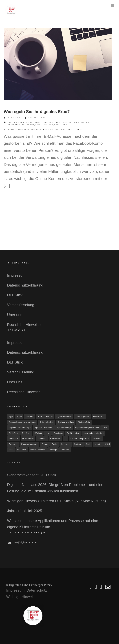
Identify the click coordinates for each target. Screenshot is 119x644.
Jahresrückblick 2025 (25, 511)
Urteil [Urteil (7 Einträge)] (107, 444)
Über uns (15, 315)
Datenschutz (37, 590)
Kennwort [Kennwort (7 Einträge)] (42, 439)
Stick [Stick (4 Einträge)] (88, 444)
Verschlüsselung (21, 305)
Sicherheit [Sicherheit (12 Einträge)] (66, 444)
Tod (51, 125)
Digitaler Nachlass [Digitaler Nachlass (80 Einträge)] (66, 422)
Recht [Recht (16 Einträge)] (55, 444)
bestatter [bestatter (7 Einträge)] (30, 416)
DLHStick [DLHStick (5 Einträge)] (26, 433)
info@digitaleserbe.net (26, 542)
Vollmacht (61, 125)
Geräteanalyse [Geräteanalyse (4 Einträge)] (73, 433)
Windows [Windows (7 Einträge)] (65, 450)
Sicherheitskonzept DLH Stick (32, 475)
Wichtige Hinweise (21, 597)
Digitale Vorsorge (18, 129)
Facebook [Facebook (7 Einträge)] (58, 433)
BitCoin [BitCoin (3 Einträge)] (49, 416)
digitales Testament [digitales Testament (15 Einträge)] (43, 428)
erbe (89, 122)
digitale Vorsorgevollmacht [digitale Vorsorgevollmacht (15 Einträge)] (87, 428)
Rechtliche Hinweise (24, 325)
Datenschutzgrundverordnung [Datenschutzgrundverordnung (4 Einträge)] (22, 422)
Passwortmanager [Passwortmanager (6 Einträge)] (29, 444)
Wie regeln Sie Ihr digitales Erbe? (37, 112)
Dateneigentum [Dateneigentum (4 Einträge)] (82, 416)
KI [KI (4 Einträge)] (65, 439)
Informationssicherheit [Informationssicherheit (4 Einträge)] (94, 433)
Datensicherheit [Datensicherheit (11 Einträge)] (46, 422)
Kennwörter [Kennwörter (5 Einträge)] (55, 439)
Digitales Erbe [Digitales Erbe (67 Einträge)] (84, 422)
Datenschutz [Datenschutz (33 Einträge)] (99, 416)
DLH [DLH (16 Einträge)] (105, 428)
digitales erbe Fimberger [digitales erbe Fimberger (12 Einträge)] (20, 428)
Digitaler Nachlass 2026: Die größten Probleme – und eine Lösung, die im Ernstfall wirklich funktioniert (55, 488)
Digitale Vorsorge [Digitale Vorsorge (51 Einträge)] (64, 428)
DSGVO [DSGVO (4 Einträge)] (38, 433)
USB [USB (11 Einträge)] (11, 450)
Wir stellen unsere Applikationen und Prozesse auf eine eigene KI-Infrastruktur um (53, 524)
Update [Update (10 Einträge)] (98, 444)
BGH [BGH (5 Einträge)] (40, 416)
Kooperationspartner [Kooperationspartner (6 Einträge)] (80, 439)
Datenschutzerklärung (25, 285)
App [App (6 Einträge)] (11, 416)
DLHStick (15, 295)
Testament (42, 125)
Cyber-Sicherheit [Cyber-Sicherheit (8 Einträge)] (64, 416)
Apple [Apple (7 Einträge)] (19, 416)
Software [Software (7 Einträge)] (78, 444)
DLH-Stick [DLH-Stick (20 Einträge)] (14, 433)
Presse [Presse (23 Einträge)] (45, 444)
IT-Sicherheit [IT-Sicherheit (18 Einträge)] (28, 439)
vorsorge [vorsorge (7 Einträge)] (53, 450)
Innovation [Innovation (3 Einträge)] (14, 439)
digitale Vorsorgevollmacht (25, 122)
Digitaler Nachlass (55, 122)
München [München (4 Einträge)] (97, 439)
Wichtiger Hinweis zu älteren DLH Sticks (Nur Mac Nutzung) (57, 501)
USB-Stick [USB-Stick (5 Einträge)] (22, 450)
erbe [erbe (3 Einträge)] (48, 433)
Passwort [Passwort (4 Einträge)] (13, 444)
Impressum (16, 275)
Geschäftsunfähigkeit (21, 125)
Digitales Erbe (35, 118)
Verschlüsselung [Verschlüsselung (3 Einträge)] (38, 450)
